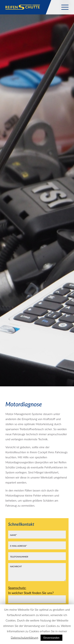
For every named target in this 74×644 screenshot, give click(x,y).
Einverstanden (51, 638)
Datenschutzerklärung (24, 637)
